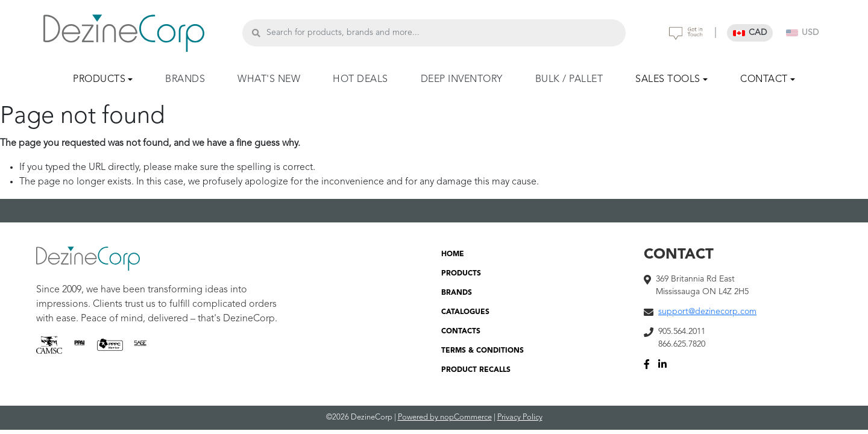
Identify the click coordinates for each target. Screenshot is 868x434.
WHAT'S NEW (269, 80)
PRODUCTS (461, 274)
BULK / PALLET (569, 80)
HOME (453, 254)
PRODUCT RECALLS (476, 370)
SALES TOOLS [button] (668, 80)
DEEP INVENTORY (462, 80)
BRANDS (185, 80)
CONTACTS (461, 332)
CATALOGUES (465, 312)
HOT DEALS (360, 80)
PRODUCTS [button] (99, 80)
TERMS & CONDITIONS (483, 351)
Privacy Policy (520, 417)
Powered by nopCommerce (445, 417)
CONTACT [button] (764, 80)
